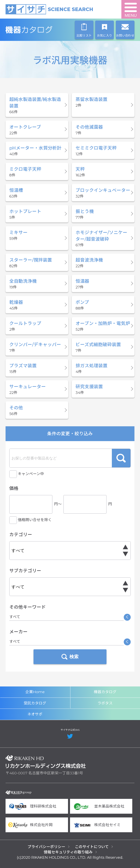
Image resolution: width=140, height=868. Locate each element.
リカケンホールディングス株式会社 (46, 762)
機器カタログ (46, 30)
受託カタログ (35, 703)
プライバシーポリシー (46, 847)
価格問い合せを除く (35, 520)
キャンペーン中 (31, 474)
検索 (121, 458)
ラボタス (105, 703)
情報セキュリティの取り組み (68, 852)
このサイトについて (92, 847)
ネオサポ (35, 714)
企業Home (35, 692)
